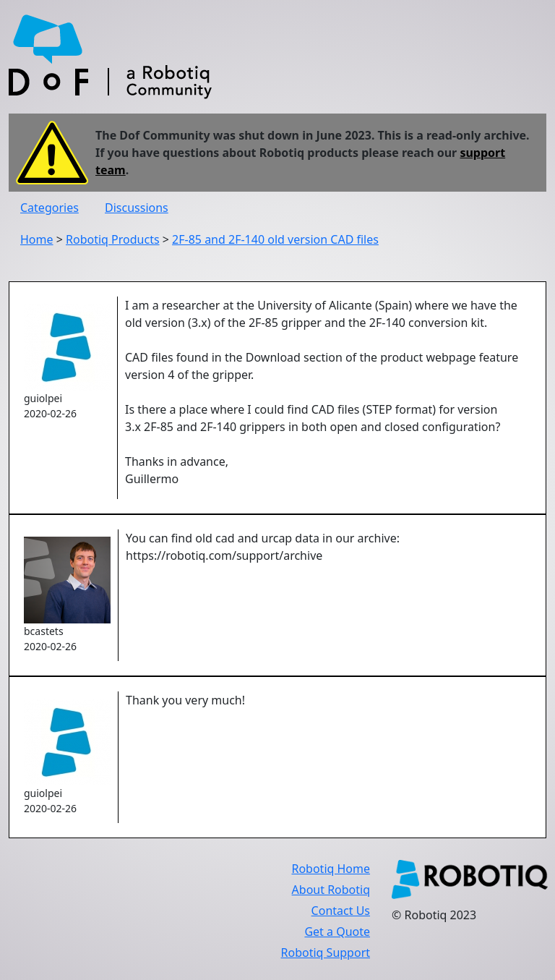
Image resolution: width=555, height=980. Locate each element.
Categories (50, 208)
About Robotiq (331, 890)
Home (37, 239)
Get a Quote (337, 932)
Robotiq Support (326, 953)
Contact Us (341, 911)
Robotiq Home (331, 869)
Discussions (137, 208)
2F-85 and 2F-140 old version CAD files (275, 239)
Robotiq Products (113, 239)
